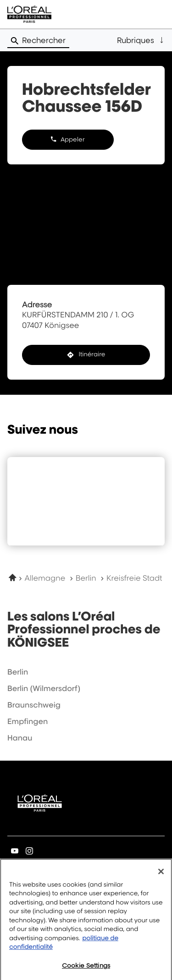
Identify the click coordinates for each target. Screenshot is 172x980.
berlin (18, 672)
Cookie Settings (86, 970)
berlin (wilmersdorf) (44, 688)
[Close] (161, 876)
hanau (20, 738)
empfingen (28, 721)
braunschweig (34, 705)
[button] (141, 40)
